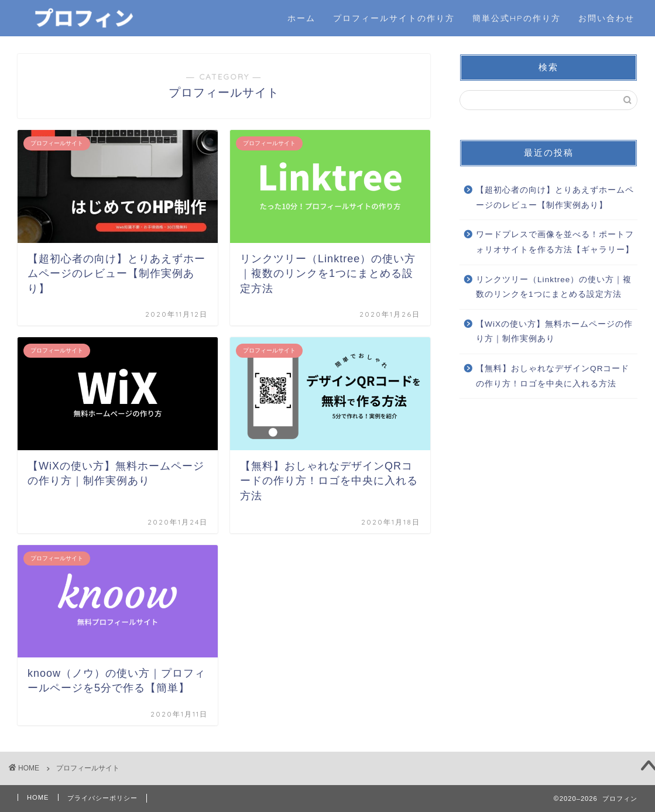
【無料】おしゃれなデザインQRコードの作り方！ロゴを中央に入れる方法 (553, 376)
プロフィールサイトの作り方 (394, 18)
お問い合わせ (606, 18)
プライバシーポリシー (102, 798)
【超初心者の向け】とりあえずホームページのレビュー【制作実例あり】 (555, 198)
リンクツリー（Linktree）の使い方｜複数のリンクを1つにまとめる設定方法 (554, 287)
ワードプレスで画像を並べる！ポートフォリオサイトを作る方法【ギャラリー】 (555, 242)
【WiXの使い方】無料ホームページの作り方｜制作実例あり (554, 332)
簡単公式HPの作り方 (517, 18)
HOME (38, 797)
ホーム (301, 18)
